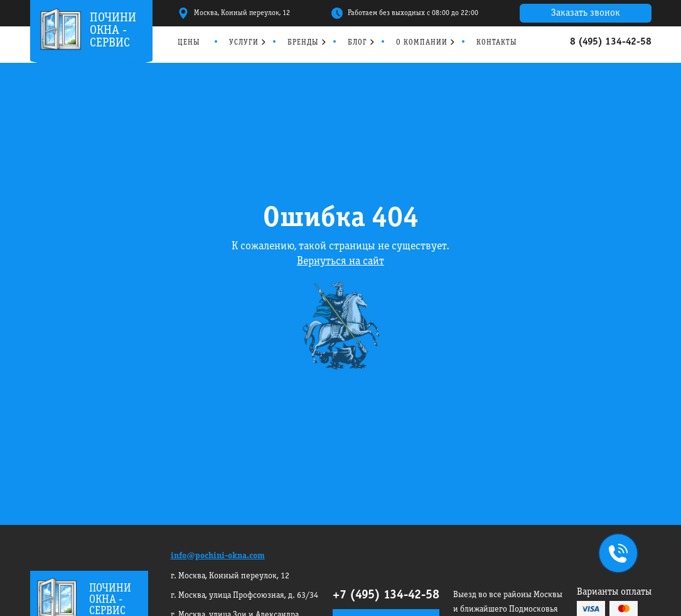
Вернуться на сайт (340, 262)
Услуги (244, 42)
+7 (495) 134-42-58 (386, 595)
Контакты (497, 42)
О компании (422, 42)
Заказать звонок (586, 13)
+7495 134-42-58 (616, 554)
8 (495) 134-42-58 (611, 42)
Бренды (303, 42)
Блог (357, 42)
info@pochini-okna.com (218, 556)
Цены (189, 42)
